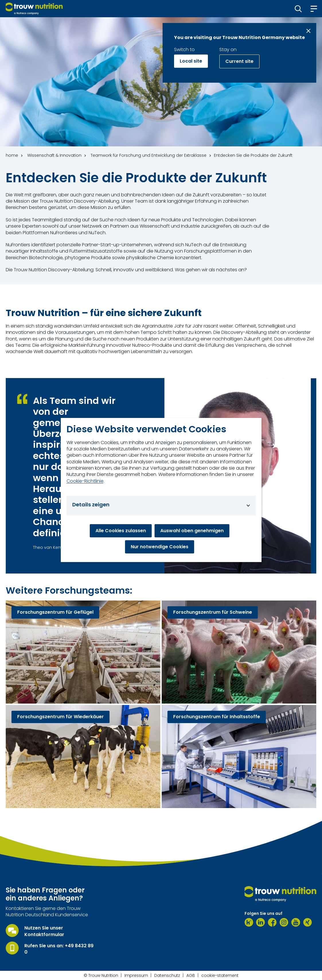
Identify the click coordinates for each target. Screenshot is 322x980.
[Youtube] (296, 922)
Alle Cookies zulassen (121, 531)
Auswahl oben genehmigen (192, 531)
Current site (239, 61)
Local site (191, 61)
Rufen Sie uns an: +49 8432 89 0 (59, 949)
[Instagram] (284, 922)
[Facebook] (272, 922)
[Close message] (308, 31)
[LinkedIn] (260, 922)
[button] (298, 9)
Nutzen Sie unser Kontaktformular (44, 931)
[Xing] (308, 922)
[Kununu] (249, 922)
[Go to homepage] (34, 9)
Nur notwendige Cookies (160, 547)
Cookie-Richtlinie (85, 481)
